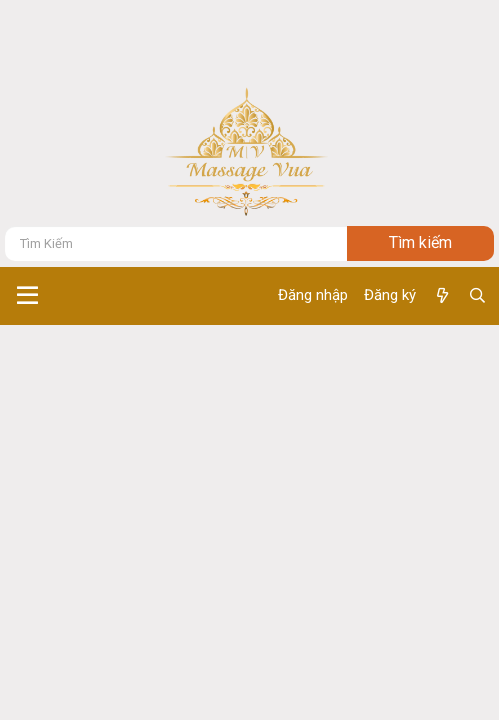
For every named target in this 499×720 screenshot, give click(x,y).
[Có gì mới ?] (441, 296)
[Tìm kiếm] (176, 243)
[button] (27, 296)
